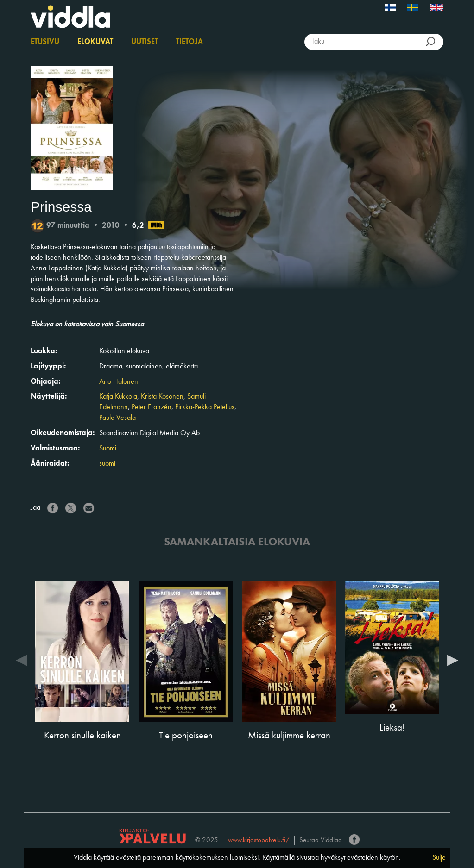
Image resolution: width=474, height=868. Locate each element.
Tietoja (190, 42)
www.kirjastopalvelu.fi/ (259, 840)
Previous (21, 660)
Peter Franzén (152, 407)
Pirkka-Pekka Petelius (205, 407)
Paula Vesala (117, 418)
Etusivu (45, 42)
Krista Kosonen (162, 397)
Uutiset (145, 42)
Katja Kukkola (118, 397)
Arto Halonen (119, 382)
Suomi (108, 449)
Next (453, 660)
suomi (107, 464)
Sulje (439, 858)
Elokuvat (95, 42)
